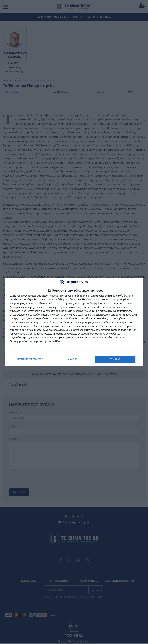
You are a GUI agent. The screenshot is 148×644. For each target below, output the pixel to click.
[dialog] (74, 322)
